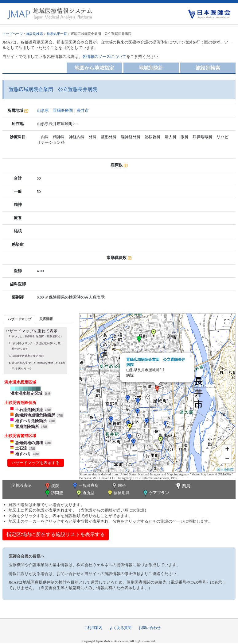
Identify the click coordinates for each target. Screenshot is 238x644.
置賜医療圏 (63, 111)
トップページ (13, 34)
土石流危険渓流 (29, 410)
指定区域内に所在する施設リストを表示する (56, 534)
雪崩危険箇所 (27, 427)
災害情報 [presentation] (46, 319)
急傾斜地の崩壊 (29, 443)
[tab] (20, 319)
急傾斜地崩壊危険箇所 (35, 415)
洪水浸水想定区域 (26, 393)
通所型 (85, 493)
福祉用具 (118, 493)
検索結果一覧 (57, 34)
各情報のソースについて (104, 57)
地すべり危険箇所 (31, 421)
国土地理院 (225, 470)
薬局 (182, 486)
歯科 (118, 486)
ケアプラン (155, 493)
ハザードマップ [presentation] (20, 319)
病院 (52, 486)
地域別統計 (151, 68)
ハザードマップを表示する (36, 463)
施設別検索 (35, 34)
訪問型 (53, 493)
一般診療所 (85, 486)
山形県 (43, 111)
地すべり (23, 454)
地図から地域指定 (94, 68)
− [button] (227, 459)
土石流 (21, 448)
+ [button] (227, 450)
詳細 (48, 394)
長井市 (83, 111)
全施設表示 (22, 485)
